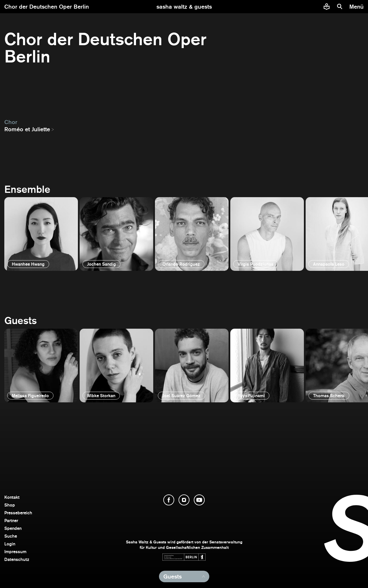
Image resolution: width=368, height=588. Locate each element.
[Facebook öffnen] (169, 500)
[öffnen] (41, 234)
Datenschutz (17, 559)
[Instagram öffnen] (184, 500)
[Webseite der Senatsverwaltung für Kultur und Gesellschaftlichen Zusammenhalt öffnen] (184, 557)
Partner (11, 521)
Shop (10, 505)
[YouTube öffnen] (199, 500)
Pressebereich (18, 513)
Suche (11, 536)
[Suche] (340, 7)
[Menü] (357, 7)
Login (10, 544)
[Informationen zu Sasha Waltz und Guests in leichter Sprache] (327, 7)
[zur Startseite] (184, 7)
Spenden (13, 528)
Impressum (15, 552)
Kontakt (12, 497)
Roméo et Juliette (27, 129)
